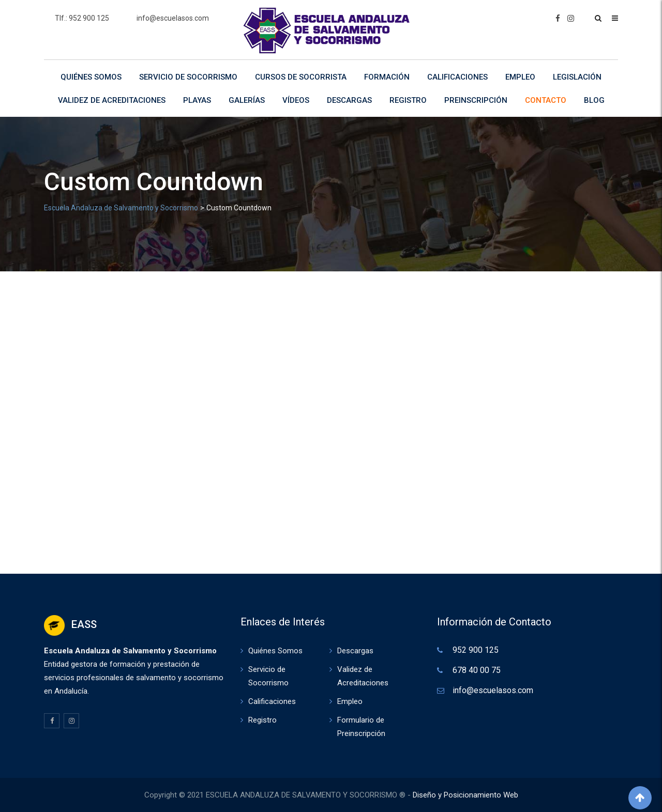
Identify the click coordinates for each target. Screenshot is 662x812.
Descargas (349, 100)
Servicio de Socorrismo (188, 77)
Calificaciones (457, 77)
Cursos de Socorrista (301, 77)
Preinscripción (476, 100)
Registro (408, 100)
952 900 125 (476, 650)
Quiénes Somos (91, 77)
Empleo (520, 77)
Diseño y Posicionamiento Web (465, 795)
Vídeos (296, 100)
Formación (387, 77)
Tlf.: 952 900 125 (82, 18)
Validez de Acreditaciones (112, 100)
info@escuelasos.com (173, 18)
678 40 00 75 (477, 670)
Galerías (247, 100)
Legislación (577, 77)
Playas (197, 100)
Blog (594, 100)
